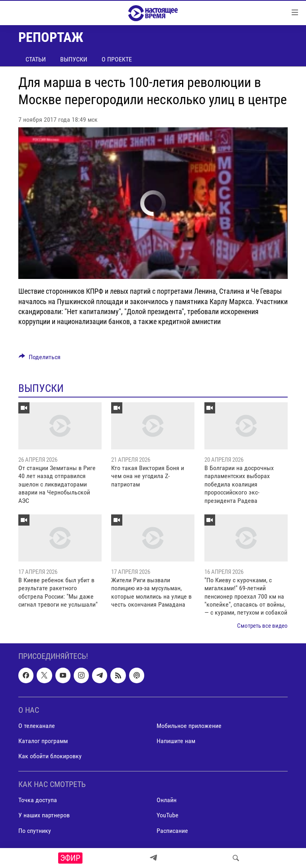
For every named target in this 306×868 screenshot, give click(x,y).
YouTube (168, 816)
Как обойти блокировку (50, 756)
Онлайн (167, 800)
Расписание (172, 831)
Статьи (36, 59)
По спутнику (35, 831)
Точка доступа (38, 800)
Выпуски (74, 59)
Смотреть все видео (262, 626)
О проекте (117, 59)
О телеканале (37, 726)
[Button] (40, 359)
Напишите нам (176, 741)
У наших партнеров (44, 816)
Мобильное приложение (189, 726)
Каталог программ (43, 741)
